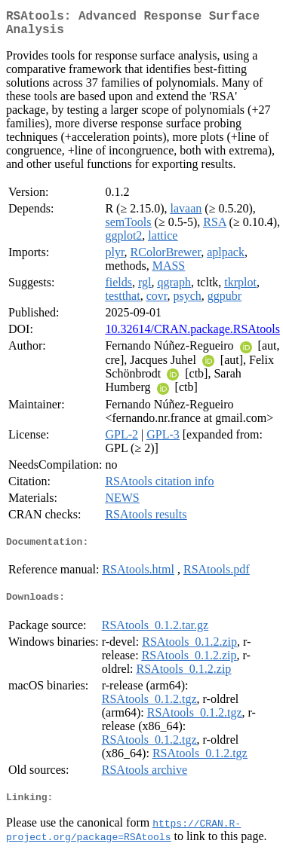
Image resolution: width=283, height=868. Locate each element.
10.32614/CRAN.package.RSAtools (192, 335)
